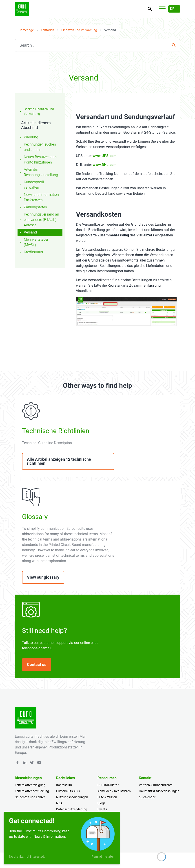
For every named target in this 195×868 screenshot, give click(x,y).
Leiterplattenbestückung (32, 791)
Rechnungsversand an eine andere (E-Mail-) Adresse (39, 220)
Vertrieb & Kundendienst (156, 785)
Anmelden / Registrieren (114, 791)
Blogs (101, 803)
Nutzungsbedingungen (72, 797)
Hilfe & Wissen (107, 797)
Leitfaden (48, 30)
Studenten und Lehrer (30, 797)
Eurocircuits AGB (68, 791)
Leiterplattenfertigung (30, 785)
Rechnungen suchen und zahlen (37, 147)
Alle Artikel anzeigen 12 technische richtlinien (59, 461)
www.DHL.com (105, 165)
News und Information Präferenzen (39, 197)
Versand (28, 232)
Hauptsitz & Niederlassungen (159, 791)
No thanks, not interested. (27, 857)
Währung (28, 137)
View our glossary (43, 577)
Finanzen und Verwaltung (79, 30)
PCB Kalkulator (108, 785)
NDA (59, 803)
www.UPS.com (105, 156)
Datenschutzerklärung (72, 809)
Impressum (64, 785)
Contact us (37, 664)
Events (102, 809)
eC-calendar (147, 797)
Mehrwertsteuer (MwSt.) (33, 242)
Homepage (26, 30)
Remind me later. (103, 857)
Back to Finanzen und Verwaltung (36, 111)
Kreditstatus (31, 252)
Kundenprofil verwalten (31, 185)
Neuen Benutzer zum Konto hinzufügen (38, 160)
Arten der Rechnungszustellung (38, 172)
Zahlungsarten (33, 207)
